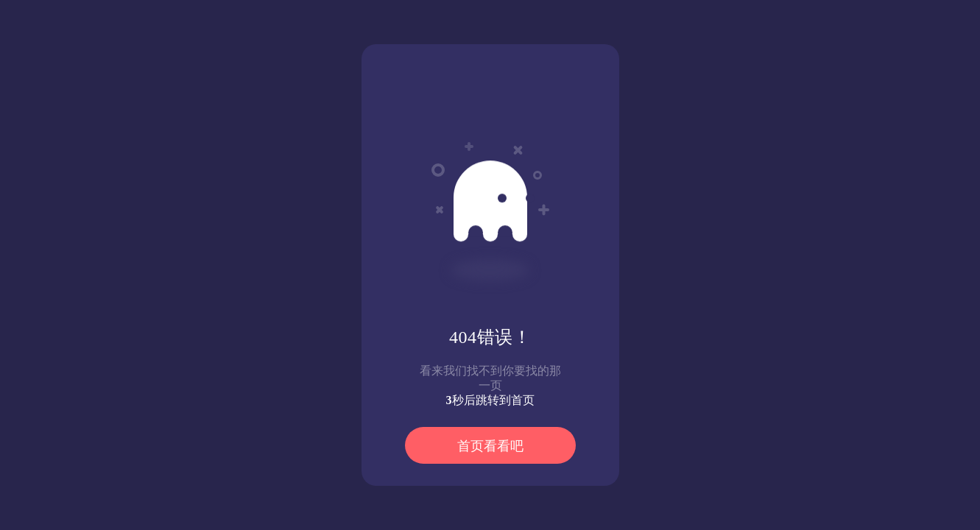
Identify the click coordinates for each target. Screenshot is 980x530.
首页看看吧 (490, 446)
